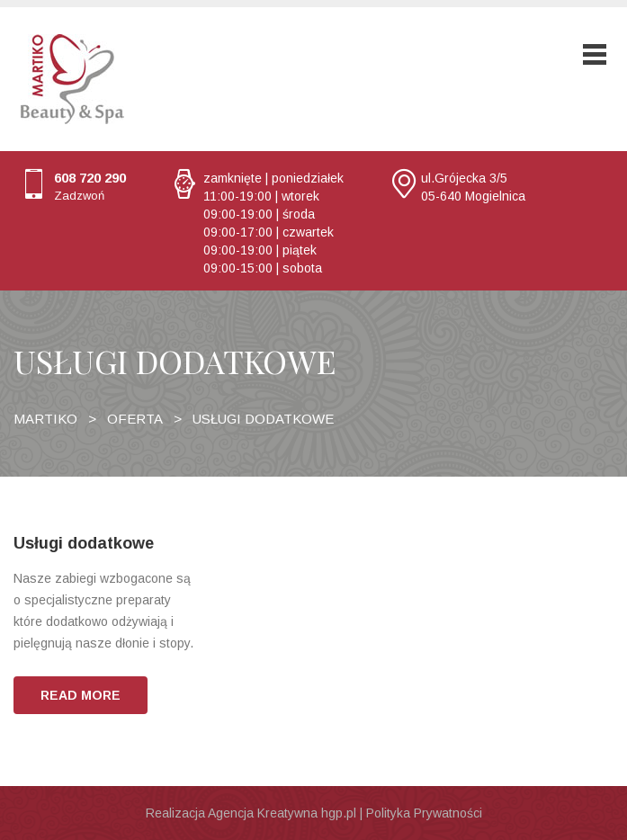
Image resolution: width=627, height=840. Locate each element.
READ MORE (81, 695)
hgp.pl (339, 813)
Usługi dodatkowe (84, 543)
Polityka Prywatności (424, 813)
